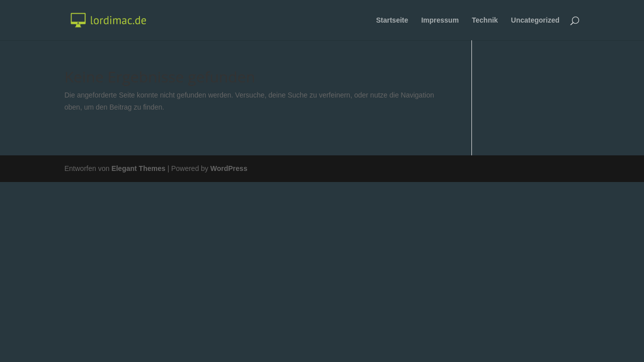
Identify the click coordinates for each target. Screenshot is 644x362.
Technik (485, 20)
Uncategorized (535, 20)
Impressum (440, 20)
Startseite (392, 20)
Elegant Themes (138, 168)
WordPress (229, 168)
